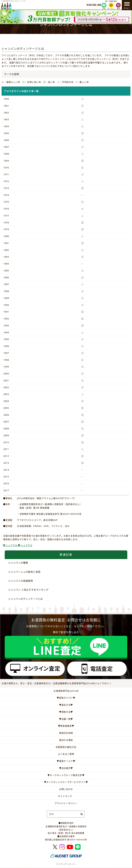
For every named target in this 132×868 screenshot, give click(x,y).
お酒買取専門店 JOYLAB (66, 691)
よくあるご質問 (66, 754)
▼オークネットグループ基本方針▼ (66, 775)
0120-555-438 (94, 5)
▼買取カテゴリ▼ (66, 698)
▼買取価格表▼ (66, 726)
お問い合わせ (66, 789)
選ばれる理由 (66, 740)
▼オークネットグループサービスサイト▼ (66, 782)
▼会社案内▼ (66, 768)
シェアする (11, 545)
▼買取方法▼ (66, 712)
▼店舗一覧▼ (66, 719)
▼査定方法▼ (66, 705)
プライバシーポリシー (66, 803)
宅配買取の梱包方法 (66, 747)
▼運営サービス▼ (66, 761)
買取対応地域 (66, 733)
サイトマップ (65, 796)
